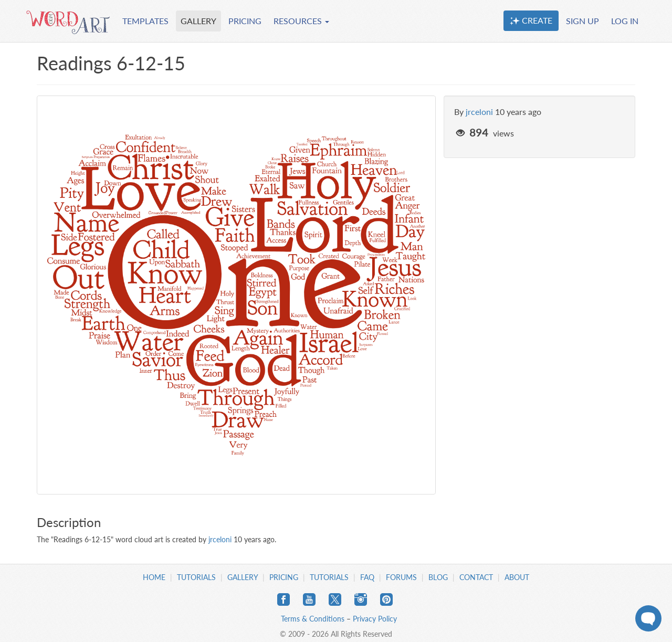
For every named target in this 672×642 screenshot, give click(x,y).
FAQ (367, 577)
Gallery (243, 577)
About (517, 577)
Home (154, 577)
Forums (401, 577)
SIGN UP (582, 21)
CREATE (531, 20)
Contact (476, 577)
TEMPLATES (145, 21)
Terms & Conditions (313, 619)
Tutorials (196, 577)
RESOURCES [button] (301, 21)
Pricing (284, 577)
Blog (438, 577)
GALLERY (198, 21)
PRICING (245, 21)
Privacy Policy (375, 619)
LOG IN (625, 21)
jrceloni (479, 112)
